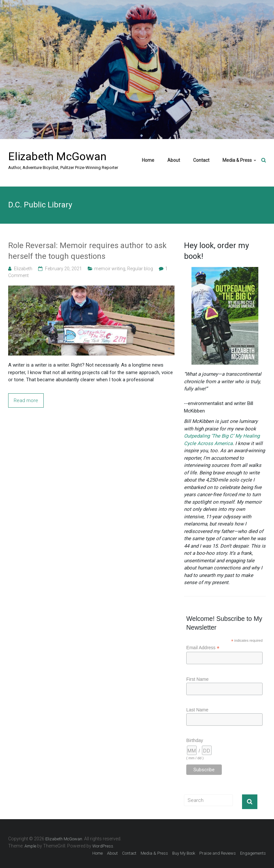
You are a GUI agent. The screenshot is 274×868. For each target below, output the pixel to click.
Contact (201, 160)
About (174, 160)
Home (148, 160)
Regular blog (140, 269)
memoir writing (110, 269)
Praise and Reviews (218, 853)
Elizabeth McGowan (57, 156)
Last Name (197, 710)
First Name (197, 679)
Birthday (195, 740)
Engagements (253, 853)
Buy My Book (184, 853)
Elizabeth (23, 269)
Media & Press (237, 160)
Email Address (203, 648)
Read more (26, 400)
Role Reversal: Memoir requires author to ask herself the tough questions (87, 251)
